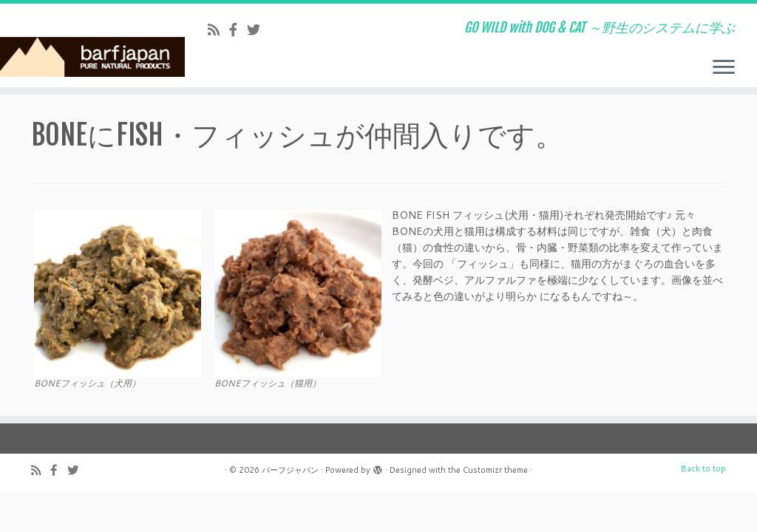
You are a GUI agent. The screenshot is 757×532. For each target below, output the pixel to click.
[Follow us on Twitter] (258, 30)
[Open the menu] (724, 68)
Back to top (703, 468)
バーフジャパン (290, 470)
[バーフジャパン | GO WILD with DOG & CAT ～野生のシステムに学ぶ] (89, 44)
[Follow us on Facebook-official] (238, 30)
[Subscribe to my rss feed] (218, 30)
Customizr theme (495, 470)
